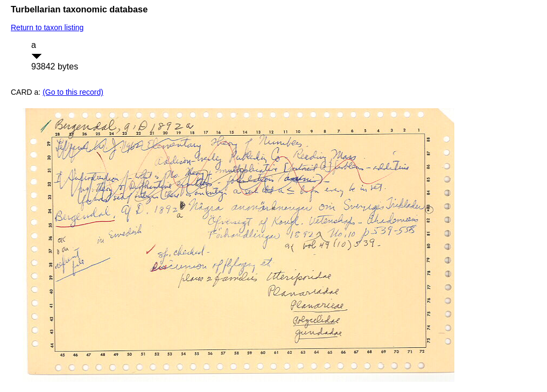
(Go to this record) (73, 92)
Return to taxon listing (47, 27)
